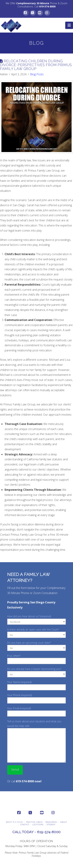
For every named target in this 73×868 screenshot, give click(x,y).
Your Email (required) (36, 711)
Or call (24, 781)
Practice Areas (34, 822)
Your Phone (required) (36, 698)
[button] (69, 25)
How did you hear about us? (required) (36, 619)
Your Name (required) (36, 685)
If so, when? (36, 659)
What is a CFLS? (14, 822)
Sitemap (51, 824)
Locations (38, 824)
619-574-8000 (47, 6)
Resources (51, 822)
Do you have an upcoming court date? (36, 646)
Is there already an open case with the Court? (36, 632)
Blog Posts (37, 74)
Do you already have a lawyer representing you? (36, 672)
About (64, 822)
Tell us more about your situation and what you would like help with (36, 726)
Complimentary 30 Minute (33, 3)
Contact (25, 824)
